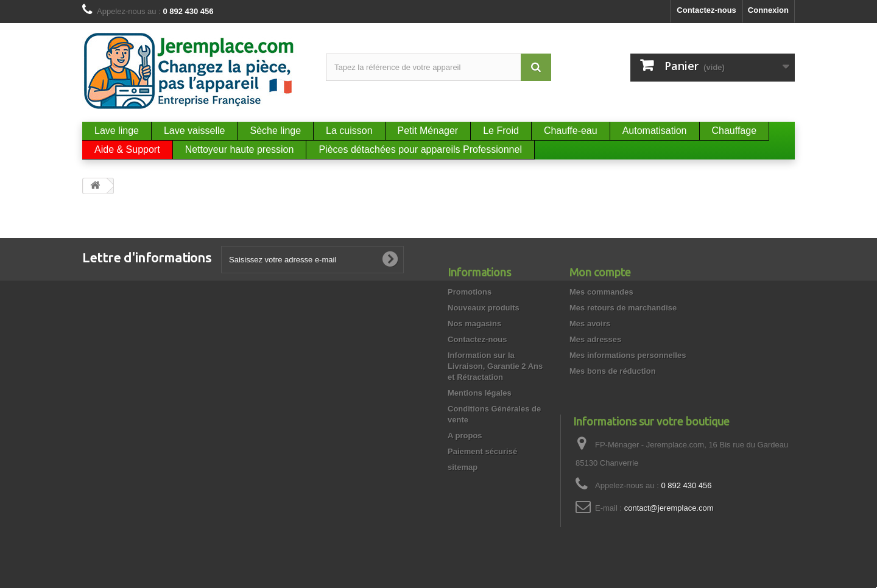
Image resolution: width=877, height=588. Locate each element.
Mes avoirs (590, 324)
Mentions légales (480, 393)
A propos (465, 436)
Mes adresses (595, 339)
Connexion (768, 10)
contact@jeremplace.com (669, 508)
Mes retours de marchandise (623, 308)
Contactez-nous (706, 10)
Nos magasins (474, 324)
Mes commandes (601, 292)
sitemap (463, 467)
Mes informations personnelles (628, 355)
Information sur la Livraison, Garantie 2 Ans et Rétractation (495, 366)
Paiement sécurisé (482, 451)
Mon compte (600, 272)
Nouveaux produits (484, 308)
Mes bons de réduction (613, 371)
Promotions (470, 292)
